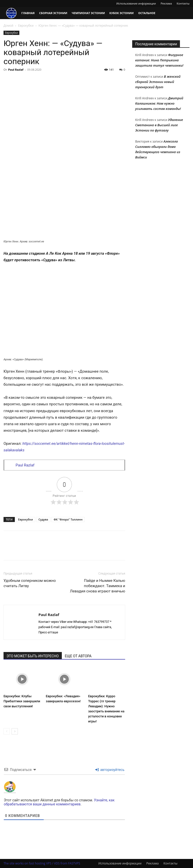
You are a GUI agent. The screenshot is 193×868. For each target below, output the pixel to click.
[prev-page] (7, 731)
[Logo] (11, 13)
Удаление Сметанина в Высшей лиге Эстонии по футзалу (159, 125)
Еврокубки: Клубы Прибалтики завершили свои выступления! (22, 701)
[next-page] (15, 731)
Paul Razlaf (16, 70)
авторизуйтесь (110, 770)
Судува (43, 519)
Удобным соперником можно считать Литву (30, 583)
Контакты (183, 3)
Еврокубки (26, 26)
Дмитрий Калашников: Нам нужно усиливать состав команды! (159, 103)
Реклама (166, 3)
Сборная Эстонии (53, 13)
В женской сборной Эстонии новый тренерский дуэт (158, 82)
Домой (8, 26)
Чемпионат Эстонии (88, 13)
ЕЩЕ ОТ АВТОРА (78, 656)
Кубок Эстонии (122, 13)
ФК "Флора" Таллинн (68, 519)
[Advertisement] (64, 111)
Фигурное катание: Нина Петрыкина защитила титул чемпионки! (159, 60)
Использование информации (136, 3)
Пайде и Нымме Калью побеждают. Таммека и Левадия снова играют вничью (98, 586)
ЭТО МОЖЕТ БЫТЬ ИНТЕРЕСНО (33, 656)
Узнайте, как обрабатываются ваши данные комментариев (59, 802)
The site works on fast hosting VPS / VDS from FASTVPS (42, 863)
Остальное (147, 13)
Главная (28, 13)
